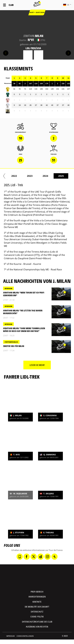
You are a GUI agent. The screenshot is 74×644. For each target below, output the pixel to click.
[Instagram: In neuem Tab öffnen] (48, 557)
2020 (11, 176)
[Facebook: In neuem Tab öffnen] (27, 557)
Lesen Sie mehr (37, 365)
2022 (43, 176)
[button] (67, 5)
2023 (58, 176)
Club (11, 5)
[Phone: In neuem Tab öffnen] (20, 557)
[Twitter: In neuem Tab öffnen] (34, 557)
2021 (27, 176)
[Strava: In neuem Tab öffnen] (54, 557)
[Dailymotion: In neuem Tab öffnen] (41, 557)
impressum (10, 636)
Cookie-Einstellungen (25, 636)
